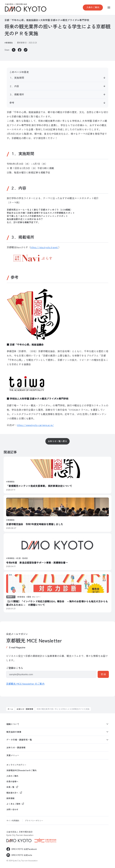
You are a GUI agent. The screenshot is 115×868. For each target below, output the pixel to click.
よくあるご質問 (13, 804)
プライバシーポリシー (34, 820)
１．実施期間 (17, 78)
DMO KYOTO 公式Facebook (24, 849)
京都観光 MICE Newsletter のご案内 (25, 684)
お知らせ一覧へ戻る (57, 441)
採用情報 (10, 798)
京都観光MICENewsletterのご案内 (21, 770)
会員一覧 (10, 787)
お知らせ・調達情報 (25, 709)
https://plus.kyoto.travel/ (44, 247)
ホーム (10, 709)
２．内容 (14, 86)
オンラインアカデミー (16, 765)
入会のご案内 (93, 7)
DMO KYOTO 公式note (22, 855)
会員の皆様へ (12, 782)
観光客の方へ (12, 793)
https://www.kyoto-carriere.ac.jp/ (35, 425)
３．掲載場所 (17, 94)
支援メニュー (13, 755)
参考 (12, 103)
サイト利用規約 (13, 820)
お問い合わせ (12, 809)
